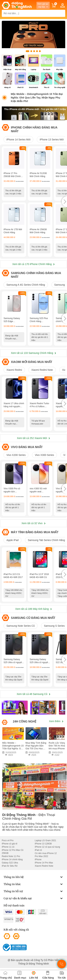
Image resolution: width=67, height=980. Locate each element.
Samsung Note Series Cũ (21, 626)
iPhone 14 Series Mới (18, 140)
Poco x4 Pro (8, 840)
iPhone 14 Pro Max (44, 863)
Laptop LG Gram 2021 (45, 840)
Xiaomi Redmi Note (42, 370)
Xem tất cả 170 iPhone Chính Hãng (34, 264)
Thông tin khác (33, 884)
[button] (64, 202)
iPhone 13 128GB (43, 844)
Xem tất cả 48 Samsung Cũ (33, 694)
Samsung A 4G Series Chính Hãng (26, 285)
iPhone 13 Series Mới (52, 140)
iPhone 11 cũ (8, 847)
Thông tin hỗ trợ (33, 891)
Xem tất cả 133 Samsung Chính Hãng (33, 353)
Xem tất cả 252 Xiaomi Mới (34, 438)
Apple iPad (13, 540)
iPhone (38, 859)
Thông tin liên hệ (33, 877)
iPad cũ (38, 850)
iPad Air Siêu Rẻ (10, 866)
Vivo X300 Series (44, 455)
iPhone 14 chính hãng (12, 859)
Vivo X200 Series (16, 455)
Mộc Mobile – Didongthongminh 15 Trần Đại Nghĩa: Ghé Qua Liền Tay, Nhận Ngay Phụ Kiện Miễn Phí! (37, 98)
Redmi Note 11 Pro (11, 856)
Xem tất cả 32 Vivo (33, 523)
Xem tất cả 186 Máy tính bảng (33, 609)
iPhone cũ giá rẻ (10, 844)
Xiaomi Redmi (14, 370)
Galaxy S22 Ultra (10, 863)
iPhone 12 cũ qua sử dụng (47, 847)
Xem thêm (56, 721)
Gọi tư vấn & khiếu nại (33, 898)
